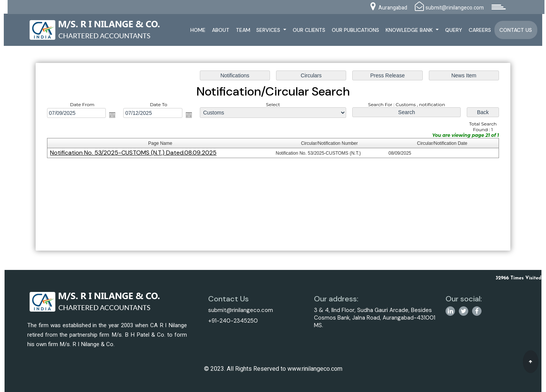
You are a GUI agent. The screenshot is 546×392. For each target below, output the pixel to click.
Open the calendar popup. (114, 115)
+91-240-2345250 (233, 321)
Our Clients (309, 30)
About (221, 30)
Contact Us (516, 30)
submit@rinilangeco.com (241, 310)
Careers (480, 30)
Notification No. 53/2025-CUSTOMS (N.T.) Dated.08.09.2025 (135, 153)
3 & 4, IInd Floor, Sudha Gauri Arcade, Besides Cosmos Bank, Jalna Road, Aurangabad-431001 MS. (375, 318)
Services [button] (269, 30)
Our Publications (355, 30)
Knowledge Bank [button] (410, 30)
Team (243, 30)
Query (454, 30)
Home (198, 30)
